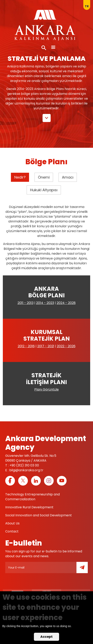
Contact (12, 531)
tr (87, 6)
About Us (12, 523)
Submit (85, 570)
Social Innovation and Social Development (39, 515)
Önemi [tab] (44, 177)
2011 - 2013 (26, 303)
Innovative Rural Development (29, 507)
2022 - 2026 (66, 346)
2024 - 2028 (66, 303)
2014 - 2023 (45, 303)
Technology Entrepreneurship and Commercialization (32, 497)
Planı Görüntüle (46, 389)
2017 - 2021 (46, 346)
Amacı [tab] (68, 177)
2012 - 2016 (26, 346)
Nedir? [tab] (20, 177)
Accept (46, 637)
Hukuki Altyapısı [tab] (44, 190)
